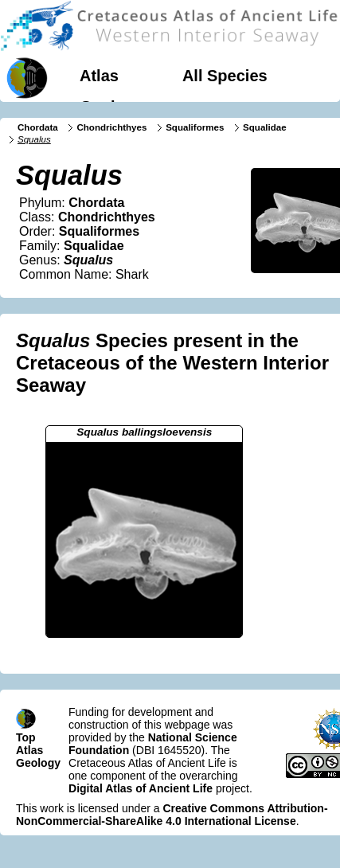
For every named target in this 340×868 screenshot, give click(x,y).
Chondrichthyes (111, 127)
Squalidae (265, 127)
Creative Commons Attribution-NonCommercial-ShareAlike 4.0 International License (172, 815)
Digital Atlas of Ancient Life (141, 788)
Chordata (38, 127)
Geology (111, 107)
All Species (225, 76)
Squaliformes (195, 127)
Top (26, 737)
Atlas (99, 76)
